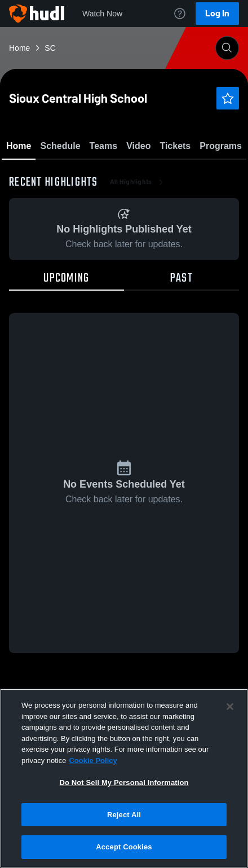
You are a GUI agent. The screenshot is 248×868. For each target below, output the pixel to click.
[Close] (230, 707)
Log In (217, 13)
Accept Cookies (124, 847)
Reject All (124, 815)
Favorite (110, 175)
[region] (124, 778)
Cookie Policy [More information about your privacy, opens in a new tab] (93, 760)
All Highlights (138, 248)
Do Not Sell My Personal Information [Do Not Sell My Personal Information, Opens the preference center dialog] (124, 782)
